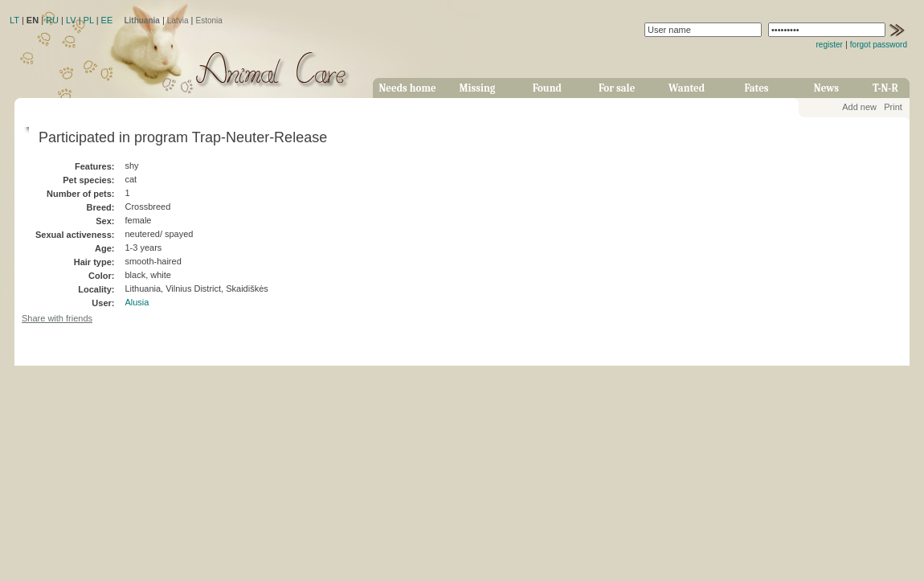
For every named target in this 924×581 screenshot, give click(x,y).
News (826, 88)
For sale (617, 88)
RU (52, 20)
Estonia (209, 20)
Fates (756, 88)
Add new (859, 107)
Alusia (137, 302)
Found (547, 88)
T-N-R (885, 88)
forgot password (879, 45)
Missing (477, 88)
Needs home (407, 88)
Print (893, 107)
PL (89, 20)
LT (14, 20)
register (830, 45)
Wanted (687, 88)
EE (107, 20)
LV (71, 20)
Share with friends (57, 318)
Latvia (178, 20)
